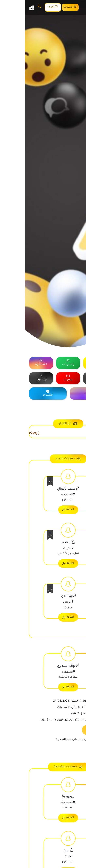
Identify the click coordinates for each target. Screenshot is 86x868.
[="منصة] (70, 363)
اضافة (43, 510)
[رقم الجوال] (79, 849)
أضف (28, 7)
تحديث (69, 730)
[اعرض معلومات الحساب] (43, 494)
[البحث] (14, 7)
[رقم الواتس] (79, 861)
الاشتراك (45, 7)
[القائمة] (6, 7)
